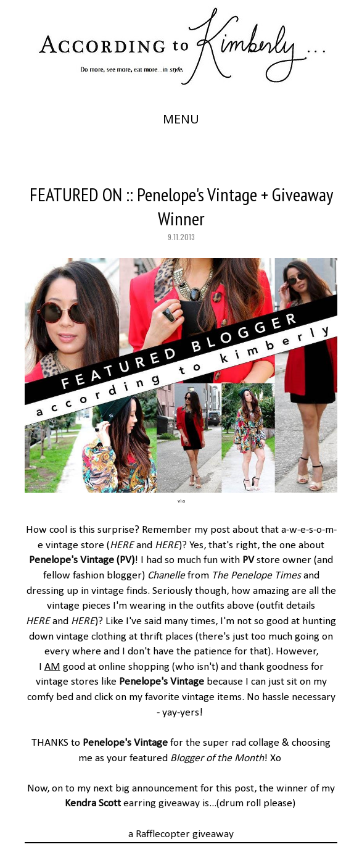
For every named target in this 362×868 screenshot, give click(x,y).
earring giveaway (132, 803)
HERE (122, 545)
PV (125, 560)
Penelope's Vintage (72, 560)
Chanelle (166, 576)
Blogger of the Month (217, 758)
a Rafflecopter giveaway (181, 834)
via (181, 501)
